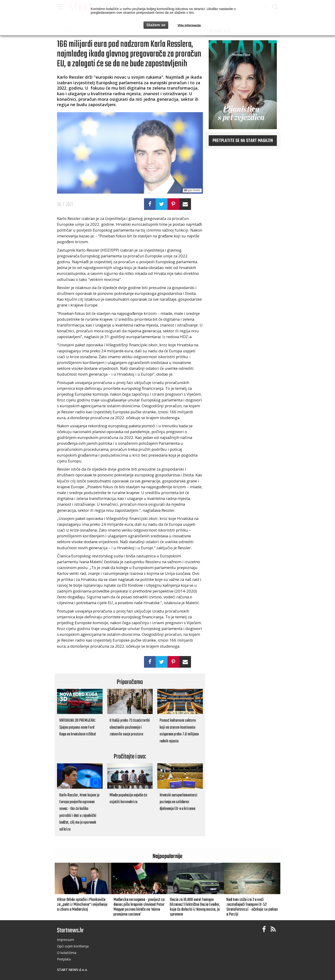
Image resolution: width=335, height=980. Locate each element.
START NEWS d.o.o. (72, 970)
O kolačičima (67, 953)
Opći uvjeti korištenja (73, 946)
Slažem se (156, 25)
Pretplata (64, 959)
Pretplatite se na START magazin (243, 141)
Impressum (65, 940)
